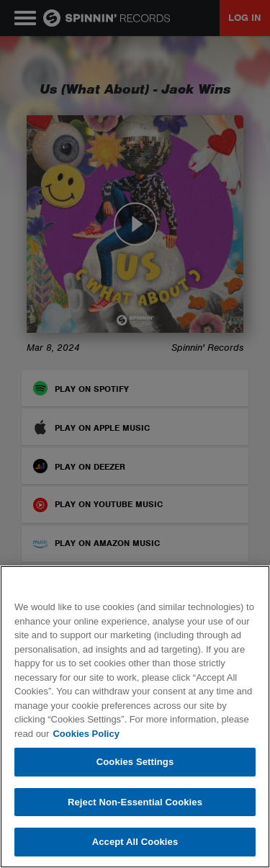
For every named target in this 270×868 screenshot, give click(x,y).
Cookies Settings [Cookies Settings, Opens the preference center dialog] (135, 762)
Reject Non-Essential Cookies (135, 802)
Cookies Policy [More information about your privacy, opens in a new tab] (86, 734)
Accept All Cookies (135, 842)
